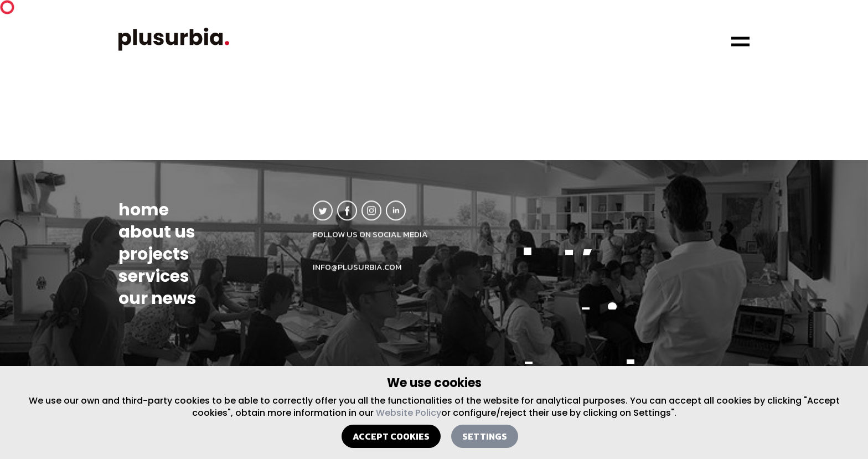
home (144, 214)
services (154, 281)
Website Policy (409, 413)
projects (154, 259)
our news (157, 303)
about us (157, 236)
